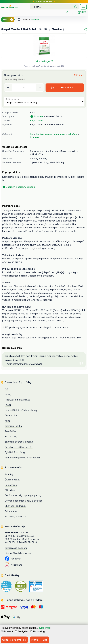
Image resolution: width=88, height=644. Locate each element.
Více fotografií (44, 61)
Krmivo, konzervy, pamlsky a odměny (56, 134)
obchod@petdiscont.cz (18, 553)
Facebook (13, 559)
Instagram (13, 565)
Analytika (22, 632)
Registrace (11, 485)
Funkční (7, 632)
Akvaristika (11, 415)
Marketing (37, 632)
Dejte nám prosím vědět (52, 66)
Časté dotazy (12, 480)
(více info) (44, 628)
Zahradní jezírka (13, 426)
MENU (8, 20)
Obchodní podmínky (15, 506)
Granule (35, 19)
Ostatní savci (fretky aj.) (19, 447)
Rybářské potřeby (15, 452)
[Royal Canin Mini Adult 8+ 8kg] (44, 46)
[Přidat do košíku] (24, 88)
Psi (32, 134)
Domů (23, 19)
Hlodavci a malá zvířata (17, 400)
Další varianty (12, 99)
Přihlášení (10, 490)
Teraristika (11, 431)
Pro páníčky (11, 436)
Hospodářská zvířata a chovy (21, 410)
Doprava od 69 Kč (44, 1)
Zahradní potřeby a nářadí (19, 442)
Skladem (39, 116)
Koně (8, 421)
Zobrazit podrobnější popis (21, 187)
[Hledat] (76, 7)
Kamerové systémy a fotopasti (22, 458)
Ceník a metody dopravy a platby (23, 495)
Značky (9, 474)
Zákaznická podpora (16, 548)
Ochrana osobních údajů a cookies (24, 501)
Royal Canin (37, 121)
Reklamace (11, 511)
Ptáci (8, 405)
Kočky (8, 394)
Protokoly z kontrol (15, 516)
